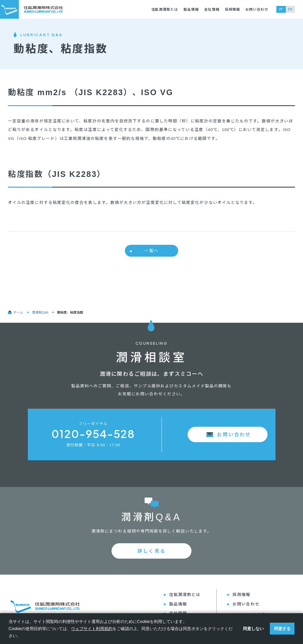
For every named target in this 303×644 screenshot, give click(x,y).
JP (281, 9)
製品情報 (191, 9)
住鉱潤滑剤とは (165, 9)
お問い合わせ (257, 9)
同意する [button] (282, 629)
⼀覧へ (152, 251)
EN (290, 9)
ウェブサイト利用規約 (92, 629)
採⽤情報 (233, 9)
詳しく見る (151, 551)
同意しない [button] (253, 629)
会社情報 (212, 9)
